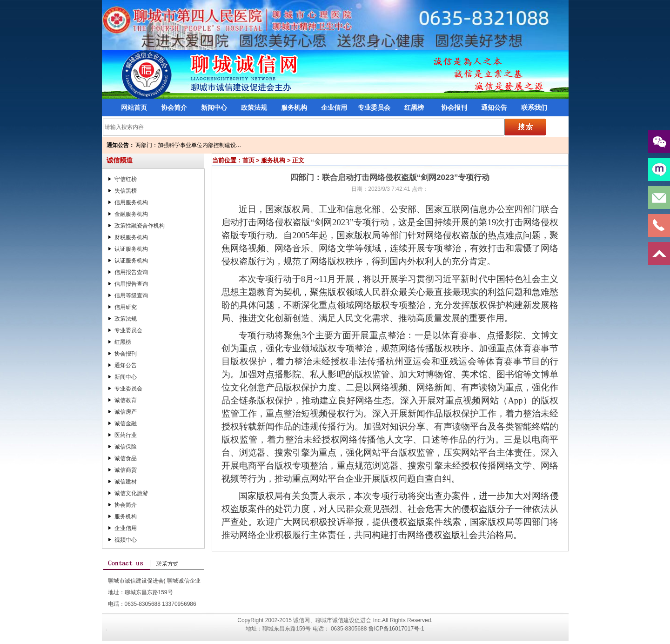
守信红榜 (126, 179)
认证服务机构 (131, 249)
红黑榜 (414, 107)
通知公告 (494, 107)
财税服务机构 (131, 237)
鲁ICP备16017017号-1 (396, 629)
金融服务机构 (131, 214)
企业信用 (334, 107)
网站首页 (134, 107)
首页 (248, 160)
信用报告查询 (131, 272)
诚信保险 (126, 447)
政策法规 (254, 107)
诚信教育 (126, 400)
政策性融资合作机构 (140, 226)
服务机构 (294, 107)
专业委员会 (374, 107)
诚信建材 (126, 482)
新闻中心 (214, 107)
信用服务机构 (131, 202)
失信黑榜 (126, 191)
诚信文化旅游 (131, 493)
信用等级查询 (131, 295)
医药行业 (126, 435)
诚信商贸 (126, 470)
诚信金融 (126, 423)
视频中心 (126, 540)
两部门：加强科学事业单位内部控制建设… (188, 145)
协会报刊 (454, 107)
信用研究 (126, 307)
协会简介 (174, 107)
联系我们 (534, 107)
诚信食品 (126, 458)
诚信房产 (126, 412)
